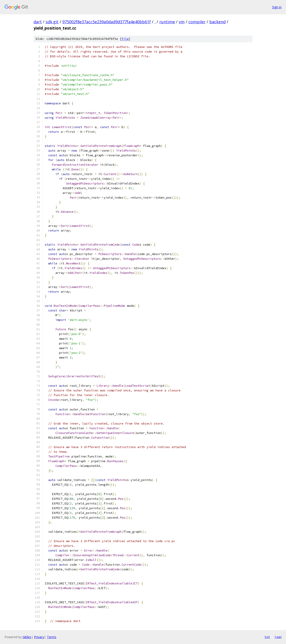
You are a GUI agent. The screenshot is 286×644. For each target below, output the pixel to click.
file (125, 39)
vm (182, 22)
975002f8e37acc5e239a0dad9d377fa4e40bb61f (107, 22)
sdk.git (52, 22)
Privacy (39, 637)
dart (38, 22)
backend (218, 22)
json (278, 637)
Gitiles (27, 637)
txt (267, 637)
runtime (167, 22)
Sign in (277, 7)
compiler (197, 22)
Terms (52, 637)
